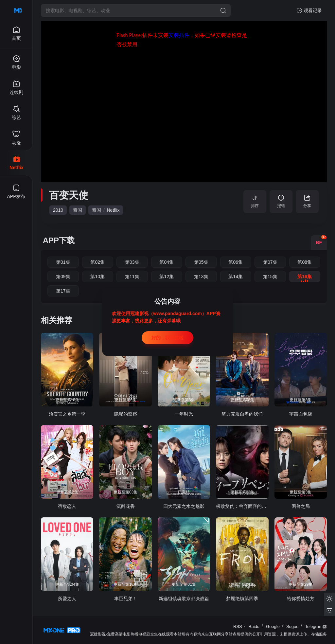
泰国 (78, 210)
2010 (58, 210)
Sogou (292, 626)
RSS (238, 626)
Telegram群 (316, 626)
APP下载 (59, 240)
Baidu (254, 626)
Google (273, 626)
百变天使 (69, 195)
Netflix (113, 210)
